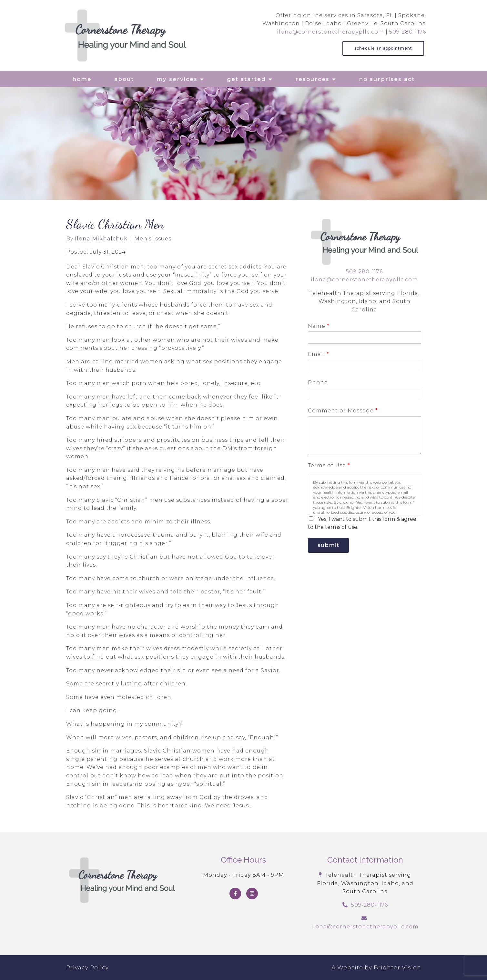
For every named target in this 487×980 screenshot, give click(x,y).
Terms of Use (329, 465)
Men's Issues (153, 239)
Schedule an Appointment (383, 48)
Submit (331, 546)
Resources (312, 79)
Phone (318, 383)
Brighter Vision (397, 967)
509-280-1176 (408, 32)
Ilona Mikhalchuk (101, 239)
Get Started (246, 79)
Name (319, 326)
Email (318, 354)
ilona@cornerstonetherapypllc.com (330, 32)
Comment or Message (343, 411)
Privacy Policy (87, 967)
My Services (177, 79)
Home (82, 79)
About (124, 79)
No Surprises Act (387, 79)
